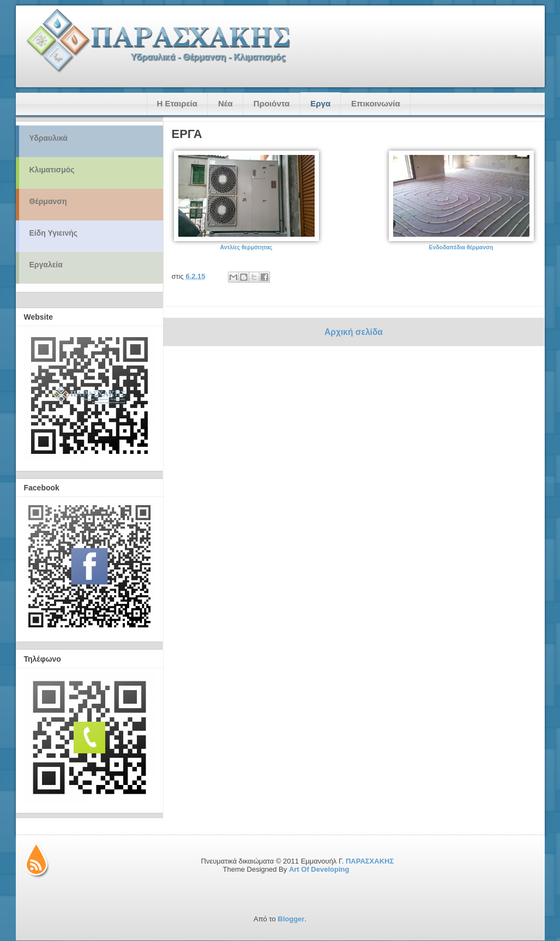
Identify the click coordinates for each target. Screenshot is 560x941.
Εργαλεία (46, 265)
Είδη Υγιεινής (54, 233)
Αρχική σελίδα (354, 332)
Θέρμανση (48, 201)
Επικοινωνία (376, 103)
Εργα (320, 103)
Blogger (291, 919)
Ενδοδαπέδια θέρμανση (461, 247)
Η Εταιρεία (177, 103)
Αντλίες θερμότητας (246, 247)
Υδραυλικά (49, 138)
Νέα (225, 103)
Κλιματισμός (52, 170)
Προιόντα (272, 103)
